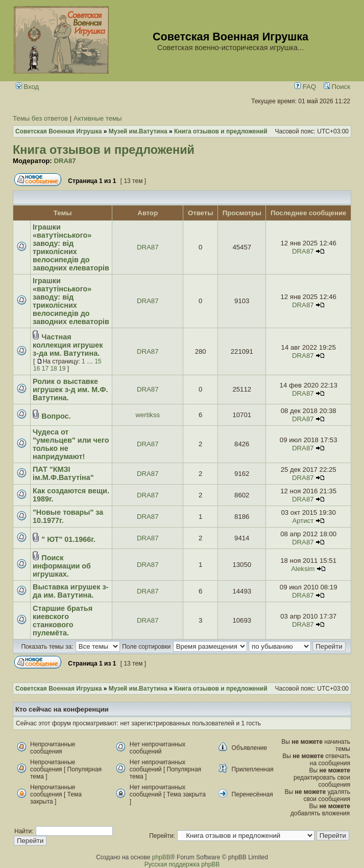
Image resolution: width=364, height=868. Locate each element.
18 (53, 369)
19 (62, 369)
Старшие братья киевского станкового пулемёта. (63, 621)
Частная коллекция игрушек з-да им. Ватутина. (68, 345)
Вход (28, 87)
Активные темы (98, 118)
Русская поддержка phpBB (182, 864)
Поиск (337, 87)
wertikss (148, 415)
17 (45, 369)
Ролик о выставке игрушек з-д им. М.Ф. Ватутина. (70, 390)
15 (98, 361)
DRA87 (65, 161)
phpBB (161, 857)
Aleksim (303, 569)
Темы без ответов (40, 118)
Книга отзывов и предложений (104, 150)
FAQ (305, 87)
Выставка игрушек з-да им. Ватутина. (70, 591)
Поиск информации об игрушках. (62, 566)
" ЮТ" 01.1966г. (68, 539)
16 (37, 369)
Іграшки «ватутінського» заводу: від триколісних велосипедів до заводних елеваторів (71, 247)
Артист (303, 521)
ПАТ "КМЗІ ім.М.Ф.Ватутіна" (63, 473)
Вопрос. (56, 416)
